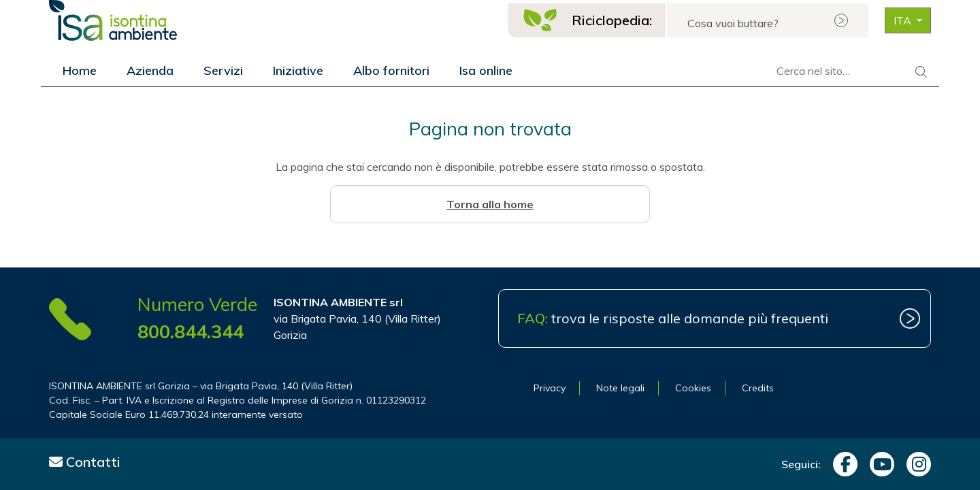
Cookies (693, 388)
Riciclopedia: (612, 20)
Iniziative (298, 70)
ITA (904, 20)
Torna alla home (490, 204)
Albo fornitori (391, 70)
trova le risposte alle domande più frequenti (673, 318)
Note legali (620, 388)
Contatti (85, 462)
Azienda (150, 70)
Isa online (486, 70)
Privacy (550, 388)
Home (80, 70)
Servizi (223, 70)
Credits (758, 388)
